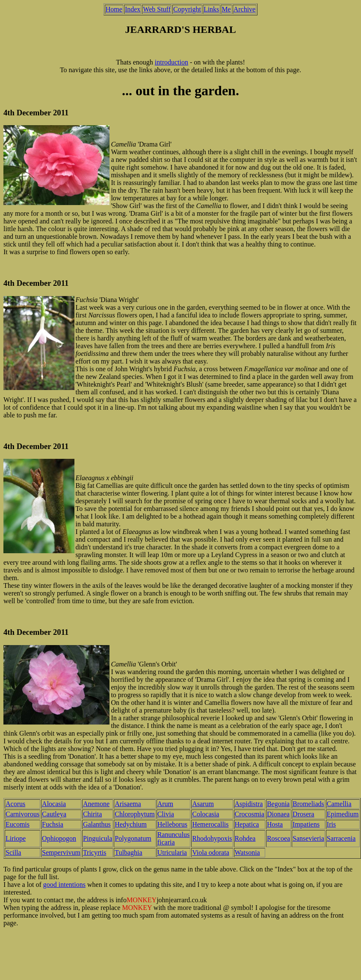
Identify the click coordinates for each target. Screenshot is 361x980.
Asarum (203, 804)
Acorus (15, 804)
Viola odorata (211, 852)
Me (226, 9)
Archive (245, 9)
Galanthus (97, 824)
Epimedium (343, 814)
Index (133, 9)
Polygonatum (133, 838)
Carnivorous (22, 814)
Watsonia (247, 852)
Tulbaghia (128, 852)
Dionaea (278, 814)
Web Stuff (157, 9)
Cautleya (54, 814)
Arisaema (128, 804)
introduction (172, 62)
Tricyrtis (95, 852)
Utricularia (172, 852)
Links (211, 9)
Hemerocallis (210, 824)
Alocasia (54, 804)
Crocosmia (250, 814)
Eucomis (18, 824)
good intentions (64, 885)
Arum (165, 804)
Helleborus (172, 824)
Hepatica (247, 824)
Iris (331, 824)
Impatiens (306, 824)
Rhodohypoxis (212, 838)
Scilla (13, 852)
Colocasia (206, 814)
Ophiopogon (59, 838)
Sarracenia (341, 838)
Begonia (278, 804)
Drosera (303, 814)
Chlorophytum (135, 814)
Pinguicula (98, 838)
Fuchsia (53, 824)
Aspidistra (249, 804)
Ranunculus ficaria (174, 838)
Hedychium (131, 824)
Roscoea (278, 838)
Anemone (96, 804)
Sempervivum (61, 852)
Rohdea (245, 838)
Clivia (166, 814)
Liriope (16, 838)
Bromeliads (308, 804)
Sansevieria (308, 838)
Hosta (275, 824)
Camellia (339, 804)
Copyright (187, 9)
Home (114, 9)
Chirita (92, 814)
